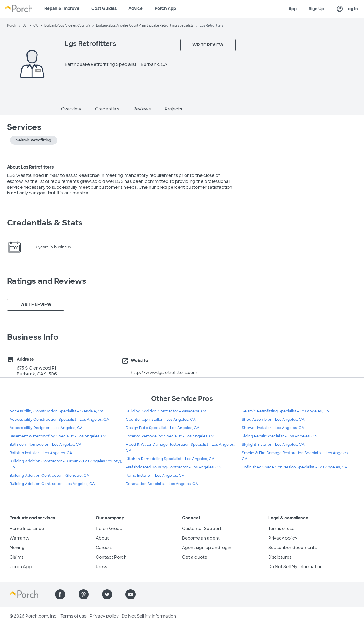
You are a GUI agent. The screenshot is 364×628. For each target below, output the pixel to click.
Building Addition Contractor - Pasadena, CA (166, 411)
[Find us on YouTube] (131, 594)
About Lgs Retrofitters (30, 167)
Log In (347, 9)
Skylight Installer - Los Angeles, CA (273, 445)
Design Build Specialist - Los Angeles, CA (163, 428)
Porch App (165, 8)
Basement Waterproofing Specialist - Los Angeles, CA (58, 436)
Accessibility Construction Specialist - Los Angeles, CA (59, 420)
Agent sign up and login (207, 548)
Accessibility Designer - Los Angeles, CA (46, 428)
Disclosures (280, 557)
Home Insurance (27, 529)
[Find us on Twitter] (107, 594)
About (102, 538)
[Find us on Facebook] (60, 594)
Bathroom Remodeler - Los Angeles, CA (45, 445)
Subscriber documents (292, 548)
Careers (104, 548)
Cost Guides (104, 8)
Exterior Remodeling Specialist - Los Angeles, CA (170, 436)
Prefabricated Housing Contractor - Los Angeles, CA (173, 467)
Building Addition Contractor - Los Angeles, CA (52, 484)
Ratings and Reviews (47, 281)
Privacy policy (283, 538)
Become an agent (201, 538)
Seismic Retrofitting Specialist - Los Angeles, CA (285, 411)
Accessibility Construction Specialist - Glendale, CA (57, 411)
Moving (17, 548)
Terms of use (281, 529)
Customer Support (202, 529)
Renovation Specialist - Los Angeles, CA (162, 484)
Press (101, 567)
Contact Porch (111, 557)
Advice (136, 8)
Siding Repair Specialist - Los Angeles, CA (279, 436)
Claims (17, 557)
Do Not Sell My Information (295, 567)
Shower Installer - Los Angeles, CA (273, 428)
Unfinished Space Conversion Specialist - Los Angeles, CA (295, 467)
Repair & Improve (62, 8)
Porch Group (109, 529)
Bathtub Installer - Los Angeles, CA (41, 453)
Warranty (19, 538)
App (293, 9)
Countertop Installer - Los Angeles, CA (161, 420)
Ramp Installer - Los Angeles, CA (155, 476)
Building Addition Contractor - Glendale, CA (49, 476)
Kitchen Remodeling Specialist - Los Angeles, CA (170, 459)
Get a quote (195, 557)
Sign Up (316, 9)
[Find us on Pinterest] (84, 594)
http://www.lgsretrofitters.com (164, 373)
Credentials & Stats (45, 223)
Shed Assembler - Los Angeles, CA (273, 420)
